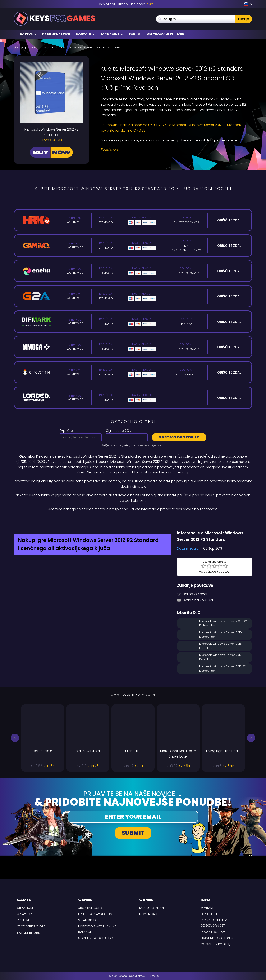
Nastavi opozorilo (179, 437)
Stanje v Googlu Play (96, 938)
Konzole (85, 34)
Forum (135, 34)
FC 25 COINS (112, 34)
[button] (15, 738)
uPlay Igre (25, 914)
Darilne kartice (56, 34)
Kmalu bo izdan (152, 908)
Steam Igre (25, 908)
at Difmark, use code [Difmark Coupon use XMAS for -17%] (126, 4)
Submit (133, 833)
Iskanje (244, 19)
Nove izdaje (149, 914)
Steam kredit (88, 920)
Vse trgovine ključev (165, 34)
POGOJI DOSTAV (213, 932)
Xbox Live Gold (90, 908)
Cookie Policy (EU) (215, 944)
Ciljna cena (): (118, 431)
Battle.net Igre (28, 933)
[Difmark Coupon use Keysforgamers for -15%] (133, 521)
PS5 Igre (23, 920)
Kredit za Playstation (95, 914)
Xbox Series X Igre (31, 926)
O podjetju (209, 914)
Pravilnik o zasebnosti (218, 938)
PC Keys (28, 34)
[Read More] (174, 150)
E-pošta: (67, 431)
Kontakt (207, 908)
